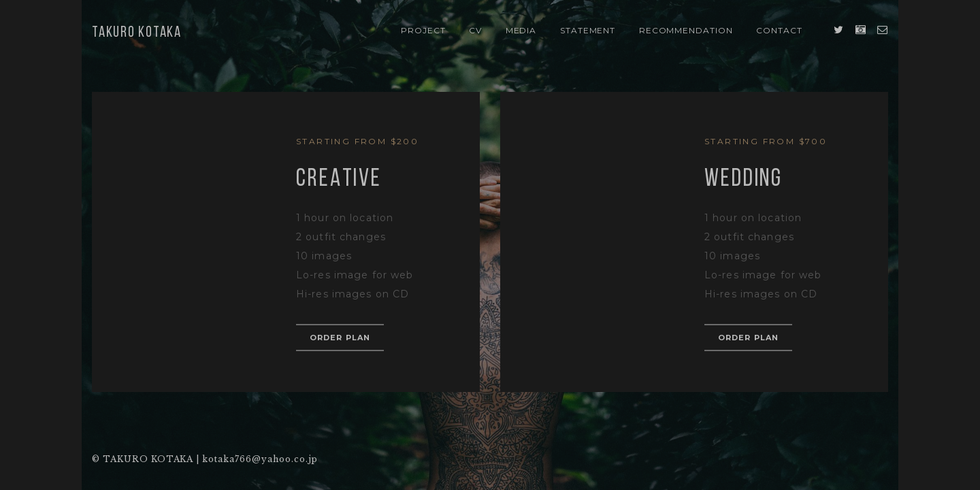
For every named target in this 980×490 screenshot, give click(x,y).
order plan (340, 338)
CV (475, 30)
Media (521, 30)
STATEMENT (588, 30)
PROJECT (423, 30)
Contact (779, 30)
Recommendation (686, 30)
